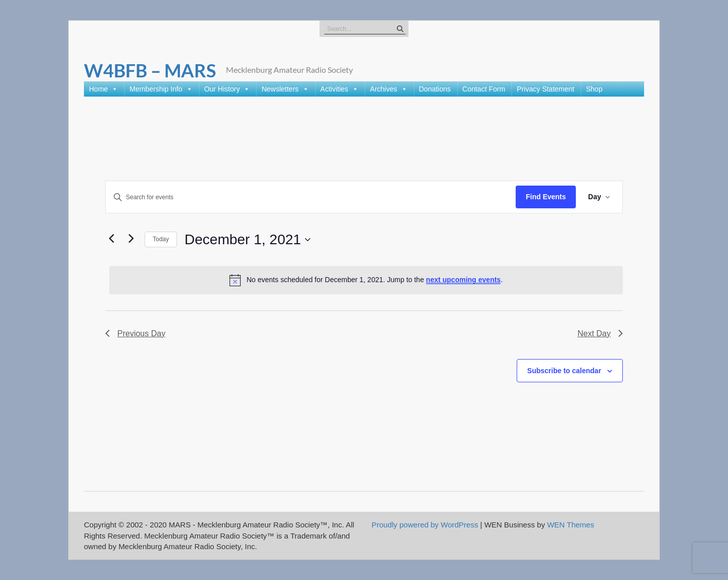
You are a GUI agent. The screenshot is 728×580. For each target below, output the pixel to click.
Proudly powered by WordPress (425, 525)
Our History (227, 89)
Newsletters (285, 89)
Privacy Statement (545, 89)
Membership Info (161, 89)
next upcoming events (464, 280)
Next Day (600, 333)
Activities (339, 89)
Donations (435, 89)
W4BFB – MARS (150, 70)
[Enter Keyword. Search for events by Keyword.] (311, 197)
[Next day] (131, 238)
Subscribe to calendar (564, 371)
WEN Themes (571, 525)
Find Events (546, 197)
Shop (594, 89)
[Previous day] (111, 238)
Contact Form (484, 89)
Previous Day (135, 333)
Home (103, 89)
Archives (389, 89)
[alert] (366, 280)
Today (161, 239)
